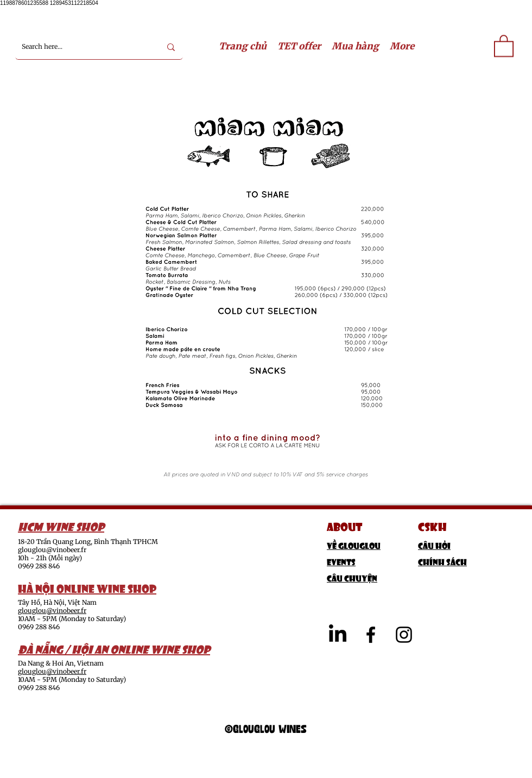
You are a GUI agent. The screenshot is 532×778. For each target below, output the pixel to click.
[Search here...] (83, 47)
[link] (504, 45)
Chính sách (442, 561)
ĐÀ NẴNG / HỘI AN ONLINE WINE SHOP (114, 648)
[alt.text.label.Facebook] (371, 635)
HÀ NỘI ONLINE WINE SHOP (87, 587)
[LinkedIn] (338, 635)
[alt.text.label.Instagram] (404, 635)
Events (341, 561)
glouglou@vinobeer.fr (52, 550)
